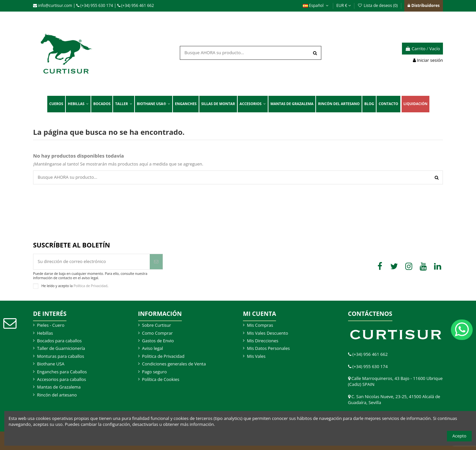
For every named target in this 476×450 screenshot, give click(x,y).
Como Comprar (158, 333)
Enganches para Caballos (62, 372)
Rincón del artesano (57, 395)
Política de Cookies (161, 379)
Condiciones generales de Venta (174, 364)
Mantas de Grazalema (59, 387)
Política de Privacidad (90, 285)
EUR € (344, 5)
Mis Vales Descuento (268, 333)
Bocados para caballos (59, 341)
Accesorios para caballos (61, 379)
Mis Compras (260, 325)
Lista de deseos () (378, 5)
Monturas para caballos (61, 356)
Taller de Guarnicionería (61, 348)
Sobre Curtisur (157, 325)
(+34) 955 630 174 (95, 5)
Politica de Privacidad (163, 356)
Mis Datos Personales (268, 348)
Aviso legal (153, 348)
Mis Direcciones (263, 341)
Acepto (459, 436)
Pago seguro (155, 372)
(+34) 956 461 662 (136, 5)
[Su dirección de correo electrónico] (92, 262)
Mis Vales (256, 356)
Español (316, 5)
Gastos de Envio (158, 341)
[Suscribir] (156, 262)
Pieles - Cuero (51, 325)
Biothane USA (51, 364)
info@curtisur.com (53, 5)
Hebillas (45, 333)
